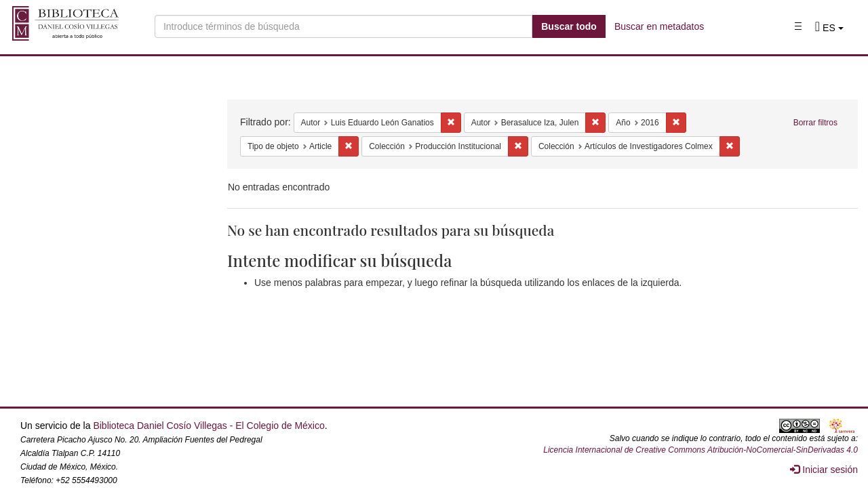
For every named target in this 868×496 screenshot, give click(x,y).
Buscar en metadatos (659, 26)
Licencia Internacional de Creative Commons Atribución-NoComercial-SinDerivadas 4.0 (701, 450)
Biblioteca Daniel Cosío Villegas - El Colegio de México (209, 426)
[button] (829, 28)
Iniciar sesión (824, 470)
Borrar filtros (815, 123)
